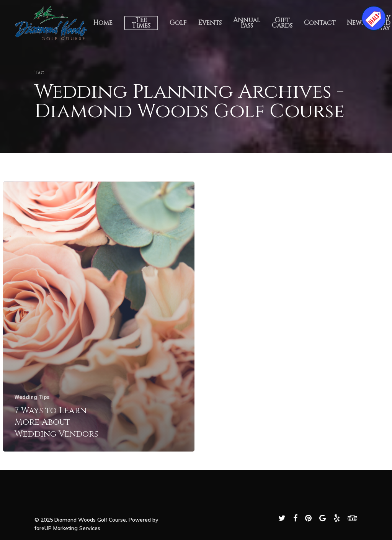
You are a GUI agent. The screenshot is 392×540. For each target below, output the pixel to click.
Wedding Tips (32, 397)
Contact (320, 23)
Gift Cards (282, 23)
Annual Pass (247, 23)
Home (103, 23)
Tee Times (141, 23)
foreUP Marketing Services (67, 528)
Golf (178, 23)
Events (210, 23)
